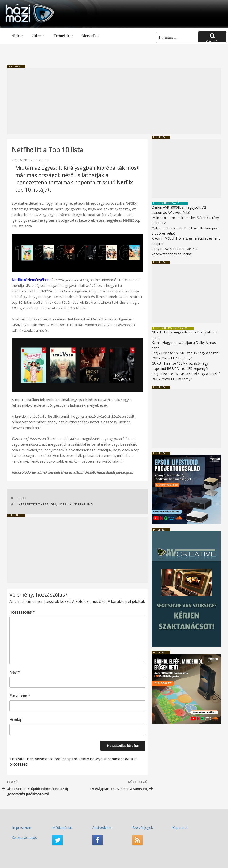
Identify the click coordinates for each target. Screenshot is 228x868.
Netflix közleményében (31, 280)
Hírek (17, 36)
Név (14, 672)
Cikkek (39, 36)
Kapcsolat (180, 828)
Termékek (64, 36)
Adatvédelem (102, 828)
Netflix (65, 504)
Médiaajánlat (62, 828)
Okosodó (91, 36)
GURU (43, 160)
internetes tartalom (37, 504)
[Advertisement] (114, 101)
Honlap (16, 720)
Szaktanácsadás (24, 837)
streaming (84, 504)
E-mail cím (20, 696)
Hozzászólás (22, 612)
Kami (156, 343)
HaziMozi (23, 6)
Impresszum (22, 828)
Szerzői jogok (143, 828)
